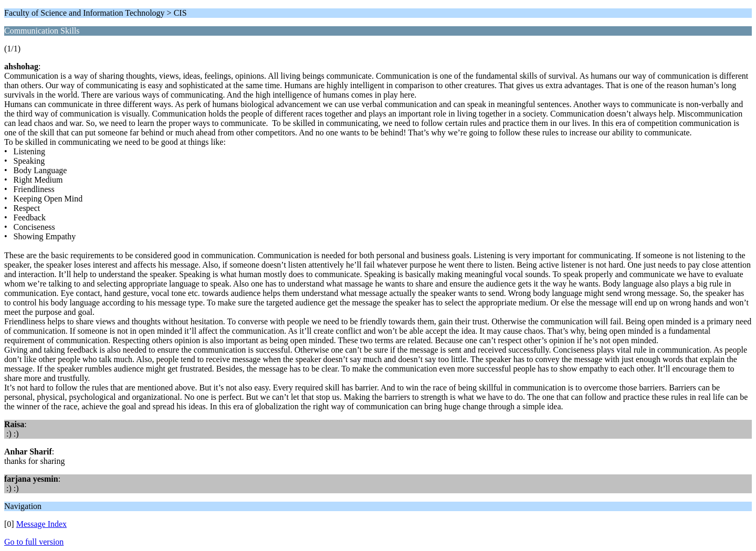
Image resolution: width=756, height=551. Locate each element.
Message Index (41, 524)
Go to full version (34, 542)
